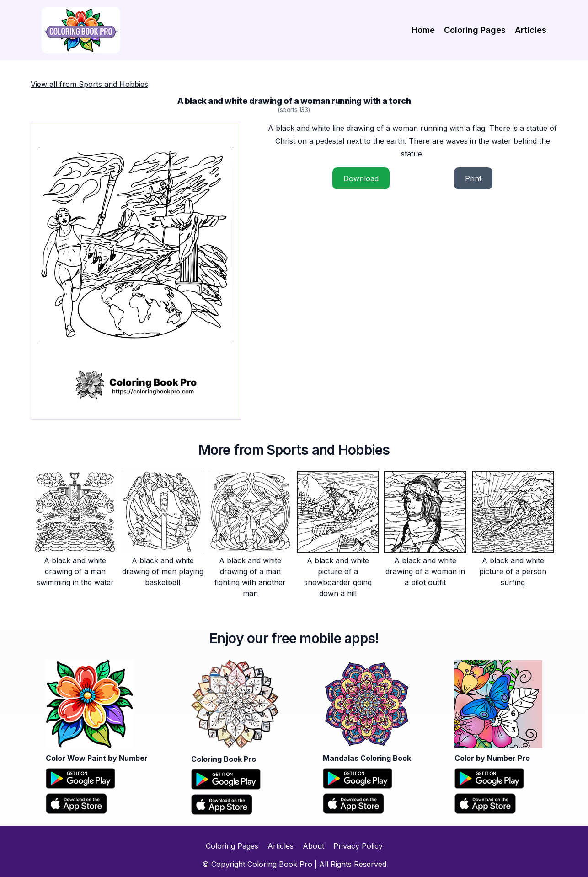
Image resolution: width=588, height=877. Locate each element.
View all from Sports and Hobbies (89, 84)
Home (423, 30)
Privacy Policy (358, 846)
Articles (531, 30)
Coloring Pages (475, 30)
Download (361, 178)
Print (473, 178)
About (313, 846)
